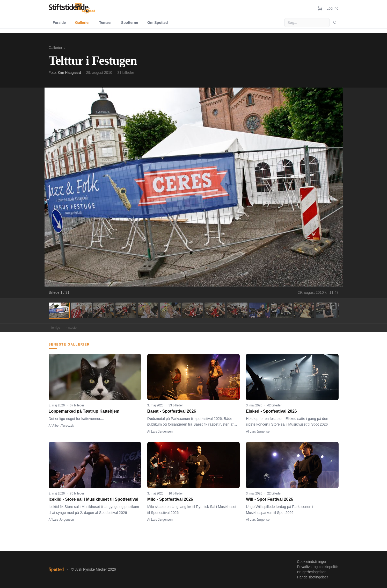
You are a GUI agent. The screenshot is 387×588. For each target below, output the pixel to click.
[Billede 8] (215, 310)
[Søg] (335, 23)
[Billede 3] (104, 310)
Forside (59, 23)
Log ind (333, 8)
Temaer (105, 23)
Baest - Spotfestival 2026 (172, 411)
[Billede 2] (81, 310)
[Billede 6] (170, 310)
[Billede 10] (259, 310)
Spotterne (130, 23)
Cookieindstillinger (312, 562)
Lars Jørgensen (162, 432)
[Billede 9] (237, 310)
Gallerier (82, 23)
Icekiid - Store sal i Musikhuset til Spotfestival (94, 499)
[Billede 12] (304, 310)
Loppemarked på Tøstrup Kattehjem (84, 411)
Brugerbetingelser (311, 572)
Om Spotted (158, 23)
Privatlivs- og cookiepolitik (318, 567)
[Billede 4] (126, 310)
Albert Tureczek (63, 426)
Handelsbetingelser (312, 577)
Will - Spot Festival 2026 (269, 499)
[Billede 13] (326, 310)
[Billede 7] (193, 310)
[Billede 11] (282, 310)
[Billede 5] (148, 310)
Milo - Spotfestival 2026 (170, 499)
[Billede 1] (59, 310)
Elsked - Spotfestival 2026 (271, 411)
